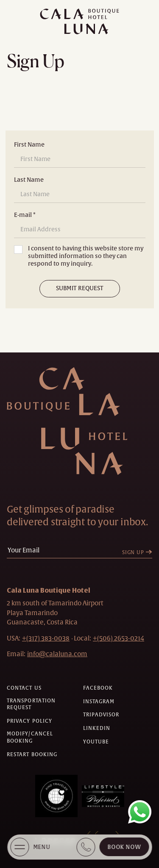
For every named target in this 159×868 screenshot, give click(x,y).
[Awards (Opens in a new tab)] (56, 796)
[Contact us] (24, 688)
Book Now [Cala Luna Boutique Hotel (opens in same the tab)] (124, 847)
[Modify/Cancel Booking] (42, 738)
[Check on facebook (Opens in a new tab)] (98, 688)
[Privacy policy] (29, 721)
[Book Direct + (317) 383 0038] (86, 847)
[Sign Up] (139, 553)
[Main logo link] (79, 21)
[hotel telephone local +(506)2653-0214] (119, 638)
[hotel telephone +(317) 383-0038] (46, 638)
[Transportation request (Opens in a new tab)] (42, 704)
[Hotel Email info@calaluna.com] (57, 654)
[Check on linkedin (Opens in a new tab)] (97, 728)
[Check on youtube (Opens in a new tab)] (96, 742)
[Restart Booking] (32, 755)
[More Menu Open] (20, 847)
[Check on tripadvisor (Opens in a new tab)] (101, 715)
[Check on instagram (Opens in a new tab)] (99, 702)
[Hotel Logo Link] (77, 421)
